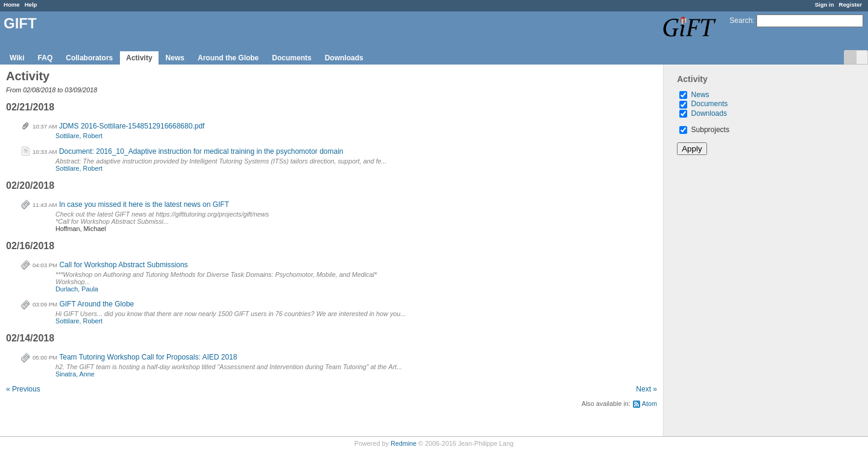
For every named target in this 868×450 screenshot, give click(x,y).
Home (12, 5)
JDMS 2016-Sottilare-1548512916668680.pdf (132, 126)
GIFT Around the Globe (96, 304)
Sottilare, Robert (79, 136)
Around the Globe (228, 58)
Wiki (17, 58)
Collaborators (89, 58)
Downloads (344, 58)
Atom (649, 404)
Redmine (404, 443)
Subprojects (704, 130)
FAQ (46, 58)
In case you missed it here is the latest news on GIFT (144, 204)
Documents (291, 58)
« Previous (23, 389)
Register (851, 5)
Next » (646, 389)
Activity (139, 58)
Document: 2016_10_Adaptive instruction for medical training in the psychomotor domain (201, 151)
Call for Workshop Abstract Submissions (123, 265)
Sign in (825, 5)
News (175, 58)
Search (741, 21)
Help (31, 5)
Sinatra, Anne (75, 374)
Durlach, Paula (77, 289)
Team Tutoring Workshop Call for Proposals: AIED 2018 (148, 357)
